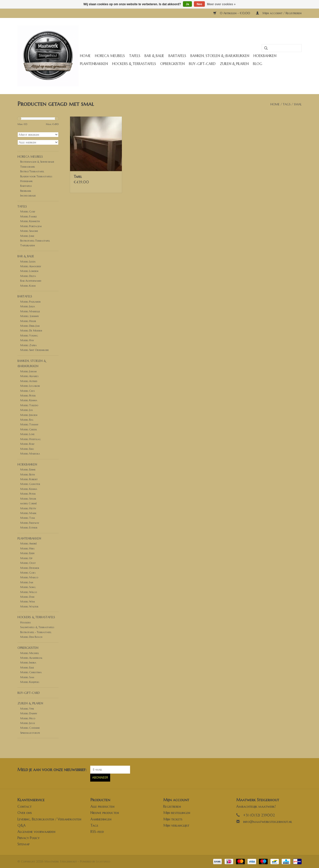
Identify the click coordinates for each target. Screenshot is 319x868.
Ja (187, 4)
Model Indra (28, 663)
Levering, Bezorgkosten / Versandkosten (49, 819)
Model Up (26, 558)
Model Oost (28, 563)
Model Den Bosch (31, 637)
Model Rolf (27, 444)
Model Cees (28, 391)
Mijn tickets (173, 819)
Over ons (25, 813)
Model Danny (29, 713)
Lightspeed (103, 861)
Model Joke (27, 236)
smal (298, 104)
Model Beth (28, 474)
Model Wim (28, 601)
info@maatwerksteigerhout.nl (268, 822)
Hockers (26, 622)
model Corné (29, 503)
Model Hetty (28, 508)
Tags (287, 104)
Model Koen (28, 286)
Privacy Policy (29, 838)
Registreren (172, 806)
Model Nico (28, 718)
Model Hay (27, 340)
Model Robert (29, 479)
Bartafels (177, 56)
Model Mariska (30, 454)
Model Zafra (28, 345)
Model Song (28, 587)
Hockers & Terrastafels (134, 64)
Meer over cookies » (221, 4)
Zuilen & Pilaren (234, 64)
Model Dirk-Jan (30, 326)
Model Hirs (27, 548)
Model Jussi (28, 723)
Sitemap (24, 844)
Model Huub (28, 321)
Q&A (22, 825)
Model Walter (29, 606)
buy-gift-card (202, 64)
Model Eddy (27, 553)
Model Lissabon (30, 386)
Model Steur (28, 499)
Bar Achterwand (31, 281)
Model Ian (27, 582)
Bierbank (26, 191)
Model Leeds (28, 262)
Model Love (27, 434)
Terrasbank (28, 167)
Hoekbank (26, 181)
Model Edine (28, 469)
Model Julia (28, 306)
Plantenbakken (94, 64)
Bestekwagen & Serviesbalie (37, 162)
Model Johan (28, 371)
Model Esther (29, 528)
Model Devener (30, 568)
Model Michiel (30, 653)
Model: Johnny (30, 316)
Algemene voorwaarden (36, 832)
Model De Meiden (31, 331)
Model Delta (28, 276)
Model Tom (28, 518)
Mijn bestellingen (177, 813)
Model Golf (28, 211)
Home (85, 56)
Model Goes (28, 573)
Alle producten (102, 806)
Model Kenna (29, 400)
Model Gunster (30, 484)
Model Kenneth (30, 221)
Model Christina (31, 672)
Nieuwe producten (105, 813)
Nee (199, 4)
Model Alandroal (31, 658)
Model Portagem (31, 226)
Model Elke (27, 668)
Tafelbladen (28, 245)
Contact (25, 806)
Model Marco (29, 577)
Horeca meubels (110, 56)
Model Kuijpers (30, 682)
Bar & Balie (154, 56)
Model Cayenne (30, 728)
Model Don (27, 597)
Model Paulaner (30, 302)
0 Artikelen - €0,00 (232, 13)
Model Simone (29, 231)
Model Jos (27, 410)
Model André (29, 543)
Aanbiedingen (101, 819)
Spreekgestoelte (30, 733)
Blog (258, 64)
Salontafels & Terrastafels (37, 627)
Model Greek (29, 429)
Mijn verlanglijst (176, 825)
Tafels (135, 56)
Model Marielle (30, 311)
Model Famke (29, 216)
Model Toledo (29, 405)
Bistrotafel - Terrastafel (36, 632)
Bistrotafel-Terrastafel (35, 241)
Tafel (78, 177)
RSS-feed (97, 832)
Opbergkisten (172, 64)
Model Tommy (29, 424)
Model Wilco (29, 592)
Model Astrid (29, 381)
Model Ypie (27, 709)
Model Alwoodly (31, 266)
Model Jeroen (29, 415)
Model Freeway (30, 523)
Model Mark (28, 513)
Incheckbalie (28, 196)
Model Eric (27, 449)
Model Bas (27, 420)
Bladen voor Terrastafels (36, 176)
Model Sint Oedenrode (35, 350)
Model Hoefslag (30, 439)
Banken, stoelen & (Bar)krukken (220, 56)
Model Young (29, 335)
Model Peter (28, 396)
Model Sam (27, 677)
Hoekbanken (265, 56)
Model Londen (29, 271)
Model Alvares (29, 376)
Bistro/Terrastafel (32, 171)
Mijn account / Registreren (279, 13)
